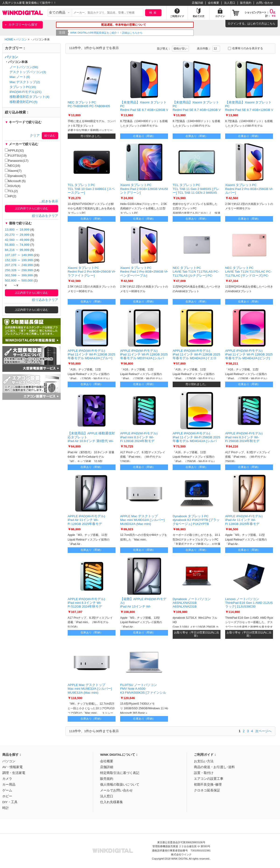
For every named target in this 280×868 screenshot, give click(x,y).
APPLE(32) (14, 150)
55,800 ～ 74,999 (17, 245)
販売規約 (246, 3)
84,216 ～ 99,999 (17, 250)
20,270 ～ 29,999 (17, 235)
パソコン (21, 39)
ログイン (233, 24)
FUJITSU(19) (16, 155)
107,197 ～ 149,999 (19, 255)
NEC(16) (13, 165)
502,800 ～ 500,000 (19, 280)
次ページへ (263, 731)
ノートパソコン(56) (24, 67)
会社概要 (213, 3)
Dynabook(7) (16, 176)
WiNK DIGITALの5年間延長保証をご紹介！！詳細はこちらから (107, 33)
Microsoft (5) (15, 181)
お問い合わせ (265, 3)
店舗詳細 (197, 3)
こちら (271, 24)
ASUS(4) (13, 186)
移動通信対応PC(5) (24, 102)
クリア (35, 135)
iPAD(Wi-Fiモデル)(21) (26, 92)
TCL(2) (11, 191)
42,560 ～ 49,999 (17, 240)
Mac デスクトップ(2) (25, 82)
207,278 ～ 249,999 (19, 265)
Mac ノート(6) (20, 77)
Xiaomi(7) (13, 171)
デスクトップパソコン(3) (28, 72)
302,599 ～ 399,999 (19, 275)
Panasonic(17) (17, 161)
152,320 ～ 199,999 (19, 260)
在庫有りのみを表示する (245, 48)
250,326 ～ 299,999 (19, 270)
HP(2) (11, 196)
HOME (9, 39)
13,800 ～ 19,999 (17, 230)
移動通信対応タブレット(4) (30, 97)
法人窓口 (230, 3)
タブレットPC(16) (23, 87)
